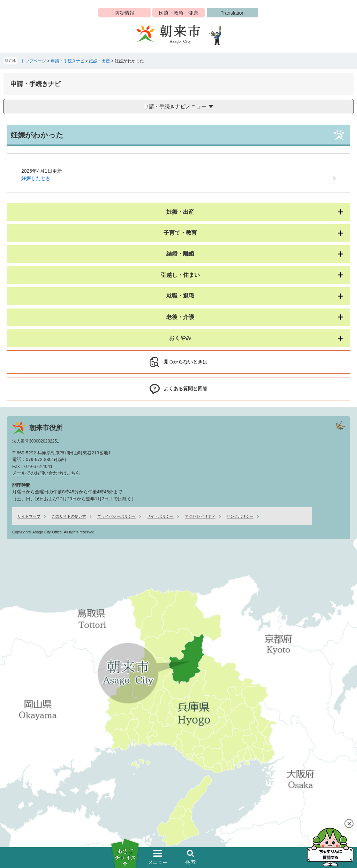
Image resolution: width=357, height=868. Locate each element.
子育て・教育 (180, 233)
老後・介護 (180, 317)
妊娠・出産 (99, 61)
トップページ (33, 61)
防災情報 (124, 13)
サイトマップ (29, 516)
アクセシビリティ (200, 516)
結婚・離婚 (180, 254)
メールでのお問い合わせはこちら (46, 473)
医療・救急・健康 (178, 13)
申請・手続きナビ (68, 61)
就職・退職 (180, 296)
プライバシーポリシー (116, 516)
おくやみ (180, 338)
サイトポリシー (160, 516)
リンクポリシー (240, 516)
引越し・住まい (180, 275)
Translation (233, 13)
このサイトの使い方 (69, 516)
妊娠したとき (36, 178)
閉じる (349, 823)
